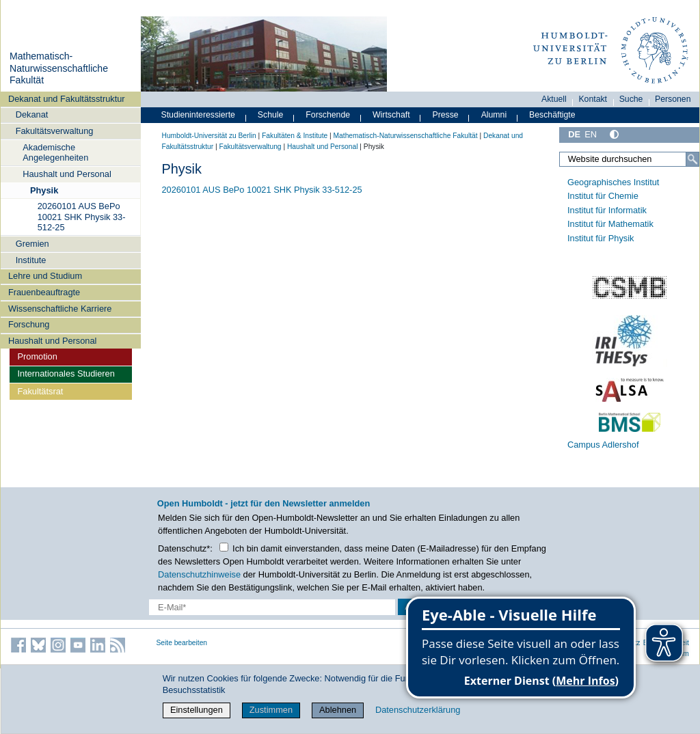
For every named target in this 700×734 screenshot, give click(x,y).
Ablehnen (338, 710)
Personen (673, 99)
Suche (631, 99)
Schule (271, 115)
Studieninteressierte (198, 115)
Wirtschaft (391, 115)
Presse (446, 115)
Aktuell (554, 99)
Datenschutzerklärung (418, 710)
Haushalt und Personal (67, 174)
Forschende (328, 115)
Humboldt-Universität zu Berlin (209, 136)
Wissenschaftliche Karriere (60, 309)
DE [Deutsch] (574, 134)
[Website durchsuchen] (629, 159)
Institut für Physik (601, 238)
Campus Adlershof (603, 445)
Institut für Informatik (607, 210)
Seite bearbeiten (182, 643)
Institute (31, 260)
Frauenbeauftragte (44, 292)
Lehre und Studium (45, 276)
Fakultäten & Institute (295, 136)
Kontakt (593, 99)
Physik (44, 190)
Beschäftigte (552, 115)
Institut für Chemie (603, 196)
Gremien (32, 244)
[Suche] (692, 159)
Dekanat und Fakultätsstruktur (67, 99)
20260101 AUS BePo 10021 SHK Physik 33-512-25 (82, 217)
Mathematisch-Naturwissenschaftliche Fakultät (59, 68)
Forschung (29, 324)
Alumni (494, 115)
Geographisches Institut (613, 182)
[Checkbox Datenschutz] (224, 547)
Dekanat (32, 114)
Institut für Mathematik (610, 224)
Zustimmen (271, 710)
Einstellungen (197, 710)
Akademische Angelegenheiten (55, 152)
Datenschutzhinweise (199, 574)
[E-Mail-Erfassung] (272, 607)
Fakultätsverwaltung (55, 131)
